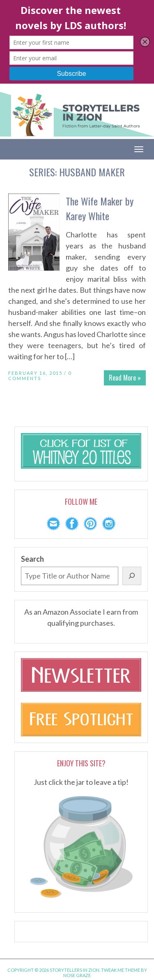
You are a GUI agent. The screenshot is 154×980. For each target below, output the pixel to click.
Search (32, 559)
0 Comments (40, 376)
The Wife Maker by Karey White (100, 208)
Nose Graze (77, 975)
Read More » (125, 378)
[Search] (132, 576)
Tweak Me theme (121, 970)
